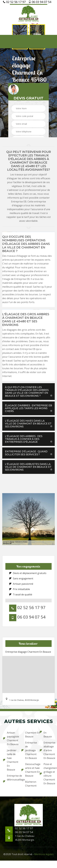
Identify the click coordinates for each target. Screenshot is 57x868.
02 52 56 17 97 (14, 2)
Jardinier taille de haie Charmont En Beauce (10, 760)
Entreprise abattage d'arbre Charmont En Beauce (47, 750)
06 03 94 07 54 (40, 2)
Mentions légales (44, 854)
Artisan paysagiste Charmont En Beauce (10, 738)
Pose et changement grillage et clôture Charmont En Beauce (47, 774)
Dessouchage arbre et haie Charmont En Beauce (28, 770)
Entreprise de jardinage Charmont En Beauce (28, 750)
